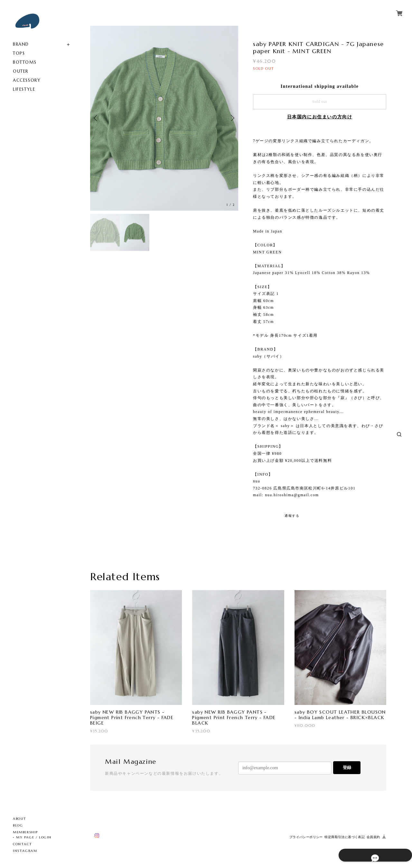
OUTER (21, 71)
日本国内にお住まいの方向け (320, 117)
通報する (292, 516)
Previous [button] (97, 118)
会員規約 (373, 837)
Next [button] (232, 118)
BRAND (21, 44)
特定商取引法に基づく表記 (345, 837)
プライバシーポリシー (306, 837)
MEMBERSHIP (25, 832)
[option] (164, 118)
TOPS (19, 53)
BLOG (18, 825)
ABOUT (20, 819)
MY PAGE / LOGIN (34, 837)
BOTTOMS (25, 62)
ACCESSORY (27, 80)
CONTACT (22, 844)
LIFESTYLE (24, 89)
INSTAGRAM (25, 851)
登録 (347, 767)
